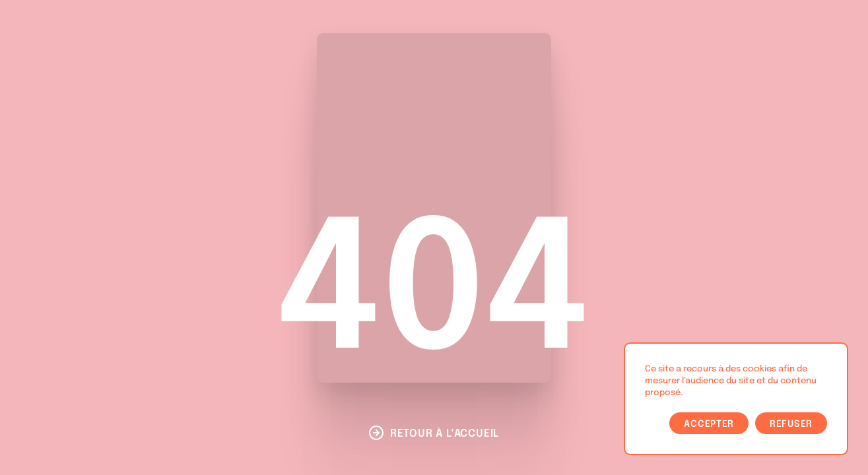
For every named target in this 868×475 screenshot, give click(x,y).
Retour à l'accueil (445, 434)
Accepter (709, 424)
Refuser (791, 424)
